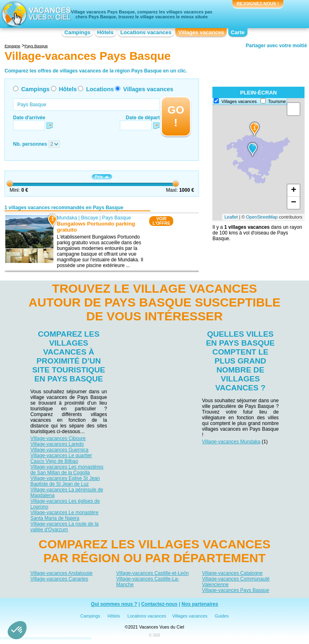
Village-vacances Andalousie (61, 573)
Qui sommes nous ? (114, 604)
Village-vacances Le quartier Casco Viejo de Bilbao (61, 458)
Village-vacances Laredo (57, 444)
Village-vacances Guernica (59, 450)
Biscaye (90, 218)
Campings (77, 32)
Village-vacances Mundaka (231, 442)
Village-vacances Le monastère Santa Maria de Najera (64, 515)
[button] (17, 630)
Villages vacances (201, 32)
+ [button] (294, 191)
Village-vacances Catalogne (233, 573)
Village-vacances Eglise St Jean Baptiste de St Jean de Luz (65, 481)
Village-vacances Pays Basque (236, 590)
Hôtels (105, 32)
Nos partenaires (200, 604)
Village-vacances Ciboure (58, 438)
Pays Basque (117, 218)
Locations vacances (146, 32)
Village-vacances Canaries (59, 579)
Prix (102, 177)
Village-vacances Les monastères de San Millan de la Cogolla (67, 470)
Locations (100, 89)
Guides (222, 616)
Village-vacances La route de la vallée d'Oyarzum (64, 527)
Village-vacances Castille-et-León (152, 573)
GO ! (176, 116)
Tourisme (277, 101)
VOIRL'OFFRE (162, 221)
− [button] (294, 203)
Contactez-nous (159, 604)
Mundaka (67, 218)
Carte (238, 32)
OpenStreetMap (262, 217)
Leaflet (231, 217)
